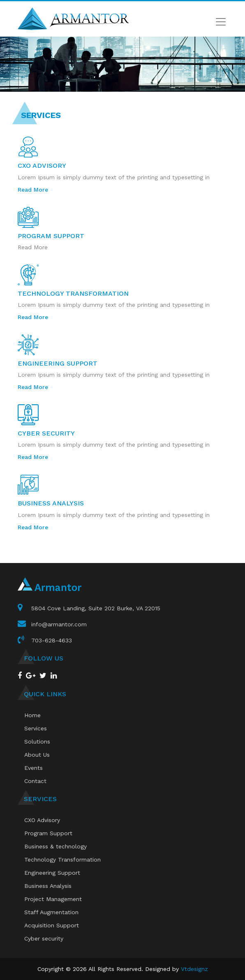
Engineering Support (52, 873)
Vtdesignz (194, 969)
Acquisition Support (52, 925)
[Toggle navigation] (221, 22)
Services (36, 728)
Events (34, 768)
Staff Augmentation (51, 912)
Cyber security (44, 938)
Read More (33, 190)
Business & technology (55, 846)
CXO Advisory (42, 820)
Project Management (53, 899)
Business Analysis (48, 886)
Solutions (37, 741)
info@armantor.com (59, 624)
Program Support (48, 833)
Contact (35, 781)
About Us (37, 755)
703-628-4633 (52, 640)
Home (32, 715)
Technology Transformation (62, 860)
